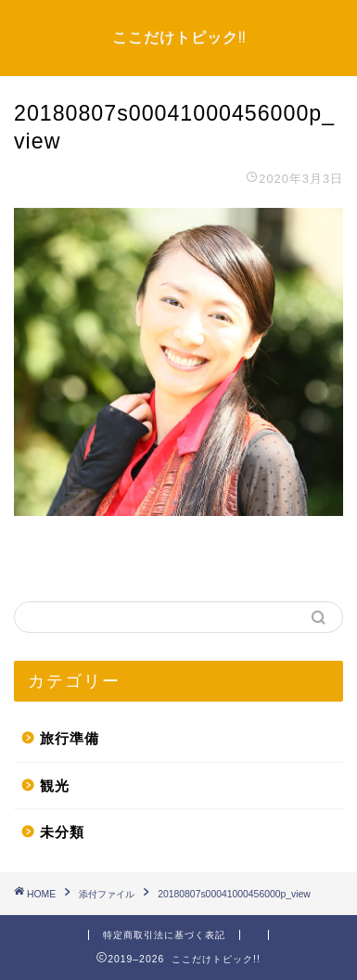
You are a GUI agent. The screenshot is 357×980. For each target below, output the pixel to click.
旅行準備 (70, 738)
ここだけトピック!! (179, 37)
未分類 (62, 832)
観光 (55, 786)
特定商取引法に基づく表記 (164, 935)
